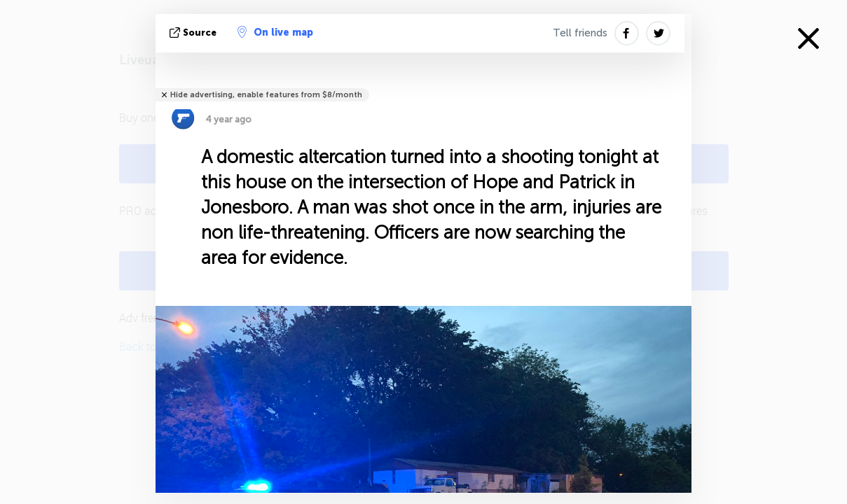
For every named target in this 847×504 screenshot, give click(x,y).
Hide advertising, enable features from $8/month (266, 95)
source (194, 33)
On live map (275, 32)
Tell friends (580, 33)
